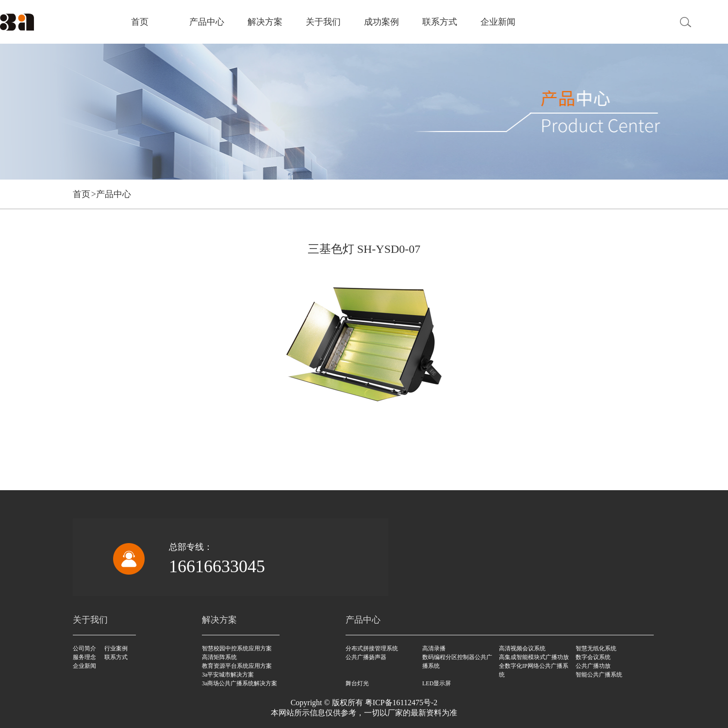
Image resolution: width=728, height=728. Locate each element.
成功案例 (381, 22)
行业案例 (116, 648)
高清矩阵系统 (219, 657)
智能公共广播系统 (599, 675)
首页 (140, 22)
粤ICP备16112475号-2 (401, 703)
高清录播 (434, 648)
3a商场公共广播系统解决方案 (240, 683)
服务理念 (84, 657)
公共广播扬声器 (366, 657)
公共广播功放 (593, 666)
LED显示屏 (437, 683)
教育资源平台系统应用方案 (237, 666)
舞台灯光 (357, 683)
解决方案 (265, 22)
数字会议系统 (593, 657)
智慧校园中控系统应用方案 (237, 648)
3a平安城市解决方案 (228, 675)
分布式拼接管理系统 (372, 648)
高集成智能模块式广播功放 (534, 657)
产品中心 (207, 22)
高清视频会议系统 (522, 648)
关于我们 (323, 22)
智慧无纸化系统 (596, 648)
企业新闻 (498, 22)
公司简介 (84, 648)
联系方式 (440, 22)
